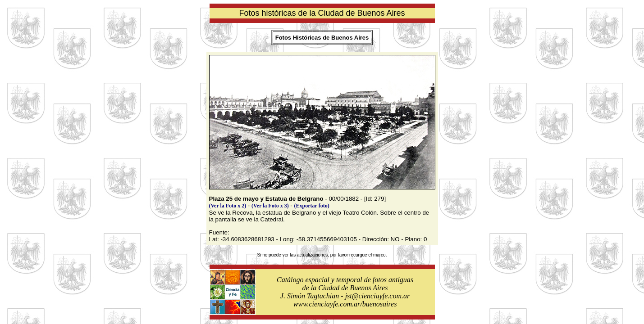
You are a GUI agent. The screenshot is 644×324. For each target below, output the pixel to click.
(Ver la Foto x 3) (270, 206)
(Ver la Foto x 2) (228, 206)
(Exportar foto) (312, 206)
